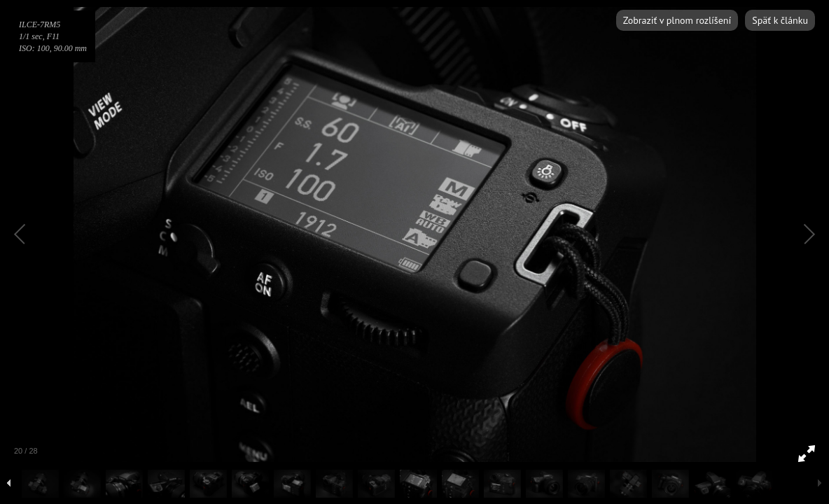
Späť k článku (780, 20)
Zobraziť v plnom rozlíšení (677, 20)
